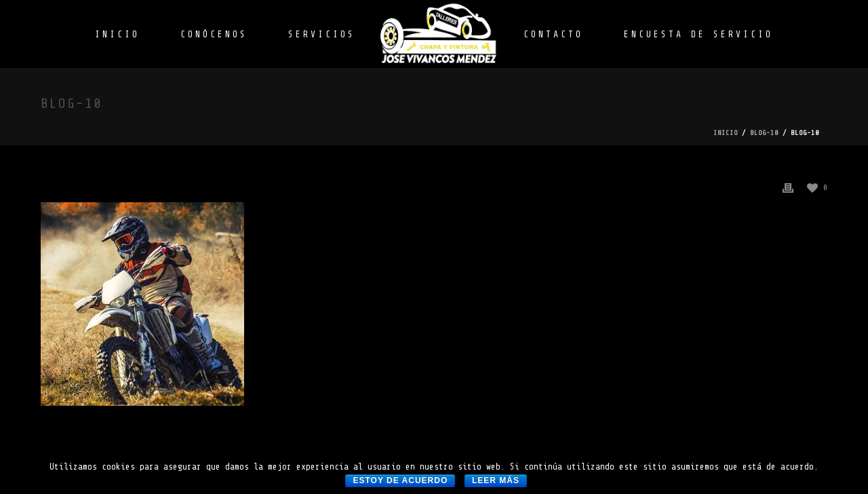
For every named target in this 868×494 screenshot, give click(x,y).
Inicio (726, 133)
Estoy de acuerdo (400, 480)
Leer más (496, 480)
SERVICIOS (322, 34)
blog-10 (764, 133)
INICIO (117, 34)
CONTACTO (553, 34)
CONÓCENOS (214, 34)
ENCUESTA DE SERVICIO (698, 34)
